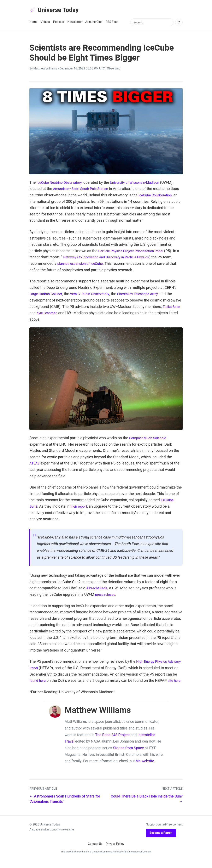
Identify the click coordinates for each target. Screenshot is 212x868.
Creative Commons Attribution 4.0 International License (121, 859)
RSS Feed (112, 23)
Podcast (59, 23)
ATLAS (35, 464)
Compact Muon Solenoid (149, 439)
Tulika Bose (172, 308)
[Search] (179, 23)
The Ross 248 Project (113, 742)
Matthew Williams (45, 70)
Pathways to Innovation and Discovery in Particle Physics (113, 258)
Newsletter (75, 23)
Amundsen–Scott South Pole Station (83, 190)
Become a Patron (161, 840)
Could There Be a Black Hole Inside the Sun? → (147, 806)
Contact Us (95, 851)
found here (50, 682)
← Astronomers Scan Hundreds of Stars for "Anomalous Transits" (65, 806)
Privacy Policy (115, 851)
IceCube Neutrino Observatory (61, 183)
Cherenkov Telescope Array (146, 295)
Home (33, 23)
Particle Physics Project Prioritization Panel (134, 252)
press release (106, 595)
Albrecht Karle (98, 589)
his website (145, 768)
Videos (45, 23)
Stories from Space (128, 755)
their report (80, 507)
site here (37, 688)
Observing (114, 70)
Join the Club (94, 23)
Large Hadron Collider (47, 295)
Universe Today (56, 11)
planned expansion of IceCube (92, 264)
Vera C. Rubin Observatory (95, 295)
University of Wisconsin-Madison (141, 183)
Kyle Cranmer (47, 314)
